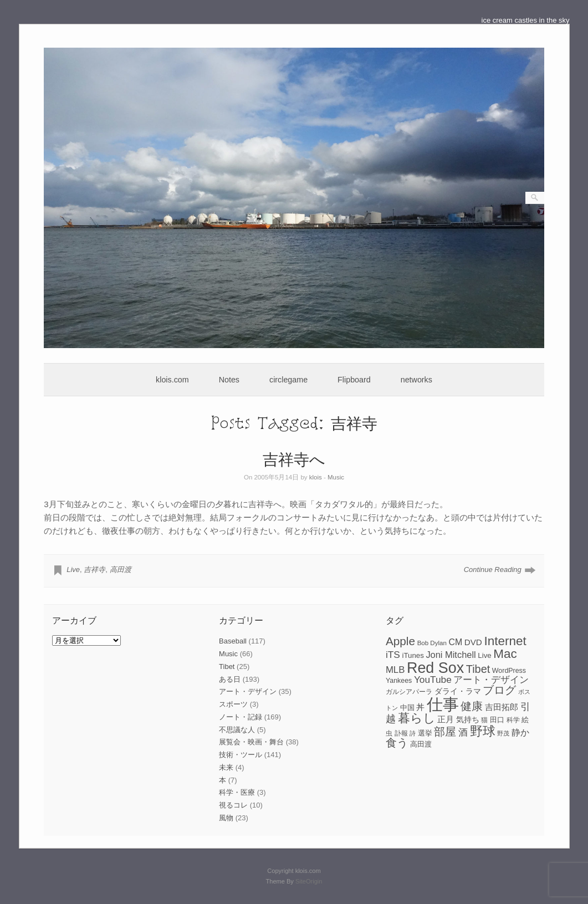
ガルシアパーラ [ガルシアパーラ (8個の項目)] (409, 692)
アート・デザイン (248, 691)
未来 (226, 767)
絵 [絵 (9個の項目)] (525, 720)
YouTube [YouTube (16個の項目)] (433, 680)
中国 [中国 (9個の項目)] (407, 708)
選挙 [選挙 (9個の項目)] (425, 733)
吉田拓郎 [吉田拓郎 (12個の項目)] (502, 707)
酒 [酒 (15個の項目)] (463, 732)
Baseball (233, 641)
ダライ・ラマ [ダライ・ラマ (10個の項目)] (458, 691)
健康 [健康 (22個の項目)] (472, 706)
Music (336, 477)
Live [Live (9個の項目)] (484, 655)
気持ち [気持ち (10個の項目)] (468, 719)
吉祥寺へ (294, 459)
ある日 (230, 679)
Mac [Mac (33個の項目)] (505, 654)
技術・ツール (241, 755)
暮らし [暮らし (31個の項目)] (417, 718)
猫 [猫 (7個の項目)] (484, 720)
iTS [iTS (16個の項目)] (393, 655)
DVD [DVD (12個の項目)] (473, 642)
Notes (229, 380)
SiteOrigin (309, 881)
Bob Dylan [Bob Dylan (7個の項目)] (432, 643)
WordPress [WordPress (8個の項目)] (509, 671)
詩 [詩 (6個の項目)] (413, 733)
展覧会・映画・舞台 (251, 742)
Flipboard (354, 380)
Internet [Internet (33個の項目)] (505, 641)
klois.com (172, 380)
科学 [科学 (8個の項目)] (513, 720)
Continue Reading (493, 570)
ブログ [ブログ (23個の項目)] (499, 690)
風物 (226, 818)
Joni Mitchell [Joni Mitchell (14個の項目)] (451, 655)
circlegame (288, 380)
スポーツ (233, 704)
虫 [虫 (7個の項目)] (389, 733)
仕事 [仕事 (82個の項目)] (443, 704)
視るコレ (233, 805)
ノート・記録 (241, 717)
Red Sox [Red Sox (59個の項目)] (435, 668)
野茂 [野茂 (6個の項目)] (503, 733)
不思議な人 (237, 730)
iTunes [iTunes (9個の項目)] (413, 655)
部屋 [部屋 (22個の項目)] (445, 732)
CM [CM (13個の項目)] (455, 642)
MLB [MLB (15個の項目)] (395, 670)
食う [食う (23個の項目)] (397, 743)
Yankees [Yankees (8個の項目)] (399, 681)
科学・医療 (237, 792)
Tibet (227, 666)
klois (316, 477)
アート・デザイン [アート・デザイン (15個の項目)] (491, 680)
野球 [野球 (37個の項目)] (483, 731)
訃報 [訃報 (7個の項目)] (401, 733)
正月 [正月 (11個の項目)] (446, 719)
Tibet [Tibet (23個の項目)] (478, 669)
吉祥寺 (94, 570)
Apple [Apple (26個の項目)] (400, 641)
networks (416, 380)
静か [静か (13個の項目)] (520, 732)
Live (73, 570)
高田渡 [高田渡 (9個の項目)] (421, 744)
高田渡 (121, 570)
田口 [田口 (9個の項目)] (497, 720)
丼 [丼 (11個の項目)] (420, 707)
